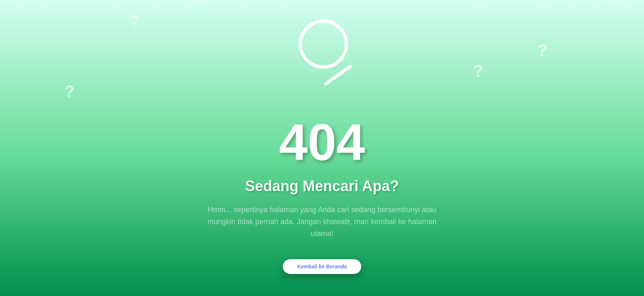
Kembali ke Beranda (322, 266)
